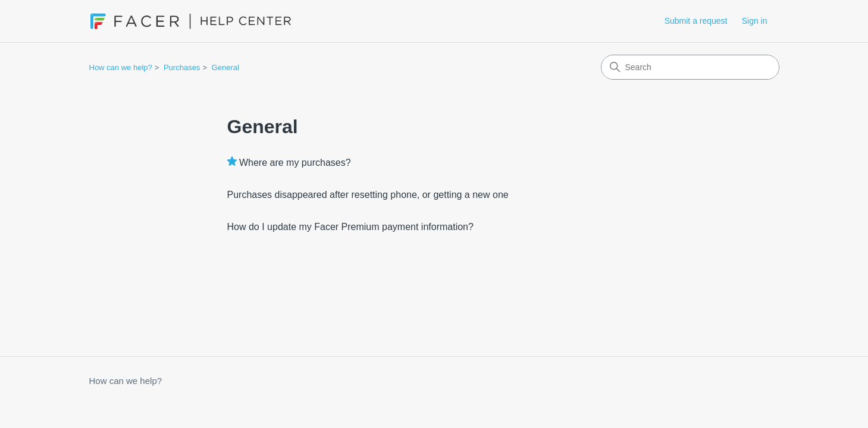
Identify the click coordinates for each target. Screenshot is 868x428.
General (225, 67)
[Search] (690, 67)
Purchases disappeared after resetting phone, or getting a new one (368, 195)
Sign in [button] (755, 21)
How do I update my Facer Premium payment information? (350, 227)
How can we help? (121, 67)
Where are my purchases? (295, 163)
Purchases (182, 67)
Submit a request (696, 21)
